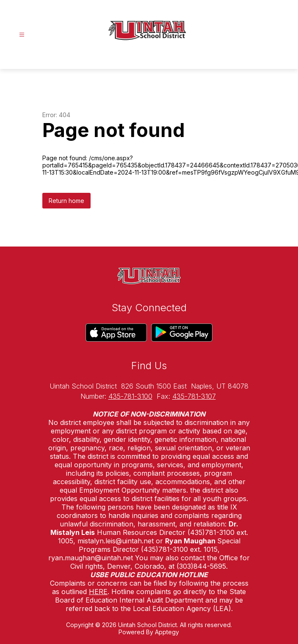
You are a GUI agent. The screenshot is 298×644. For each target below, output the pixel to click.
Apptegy (167, 632)
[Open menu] (22, 35)
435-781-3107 (194, 396)
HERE (98, 592)
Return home (66, 201)
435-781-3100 (130, 396)
